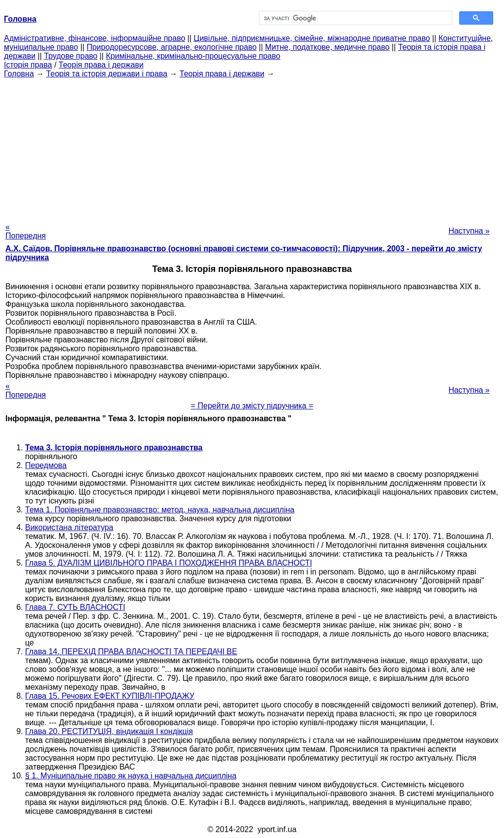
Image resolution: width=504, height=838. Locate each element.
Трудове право (71, 56)
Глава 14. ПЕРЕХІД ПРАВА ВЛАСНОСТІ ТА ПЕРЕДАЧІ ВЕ (131, 652)
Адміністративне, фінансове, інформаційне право (94, 38)
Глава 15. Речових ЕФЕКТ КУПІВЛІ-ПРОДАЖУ (110, 696)
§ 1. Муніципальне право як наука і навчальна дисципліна (131, 776)
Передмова (46, 465)
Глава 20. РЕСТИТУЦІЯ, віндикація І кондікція (109, 731)
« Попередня (26, 231)
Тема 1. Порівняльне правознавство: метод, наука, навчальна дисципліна (160, 510)
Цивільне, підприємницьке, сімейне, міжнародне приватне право (312, 38)
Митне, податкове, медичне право (328, 47)
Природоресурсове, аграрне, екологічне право (172, 47)
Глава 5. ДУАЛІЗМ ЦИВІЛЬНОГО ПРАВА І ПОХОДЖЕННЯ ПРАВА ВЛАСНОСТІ (169, 563)
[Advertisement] (252, 147)
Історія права (28, 65)
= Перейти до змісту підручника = (252, 406)
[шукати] (355, 18)
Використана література (69, 527)
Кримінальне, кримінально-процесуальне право (193, 56)
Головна (19, 74)
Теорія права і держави (101, 65)
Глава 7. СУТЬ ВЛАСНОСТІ (75, 607)
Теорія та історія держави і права (107, 74)
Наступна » (469, 231)
